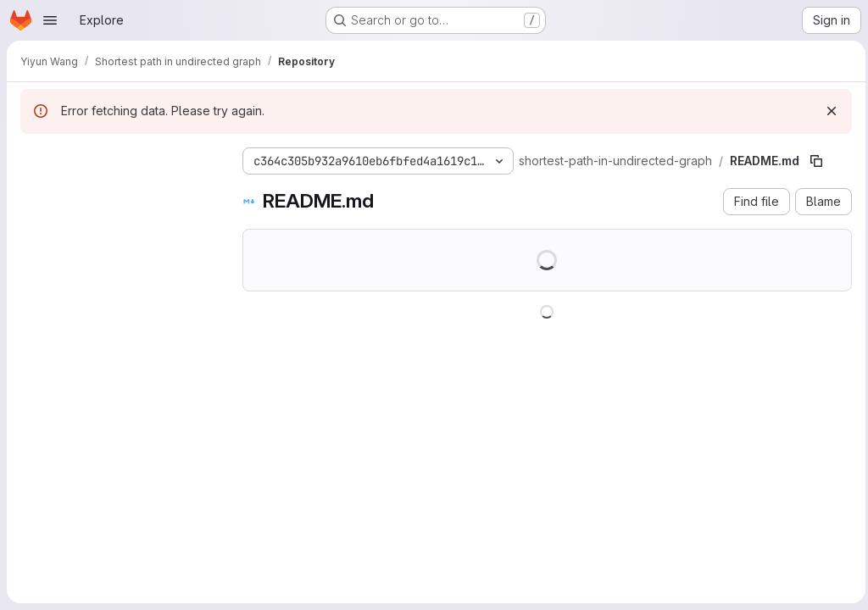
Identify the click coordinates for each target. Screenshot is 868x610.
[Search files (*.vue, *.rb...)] (118, 191)
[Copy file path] (816, 161)
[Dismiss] (827, 111)
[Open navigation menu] (50, 20)
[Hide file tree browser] (34, 158)
